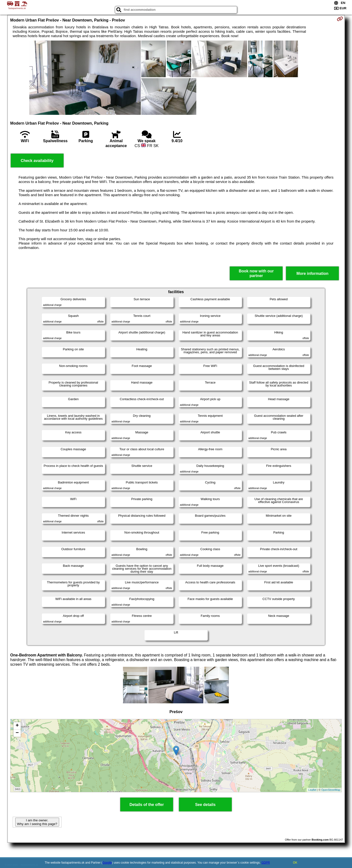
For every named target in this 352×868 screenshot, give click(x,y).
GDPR (266, 863)
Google (107, 863)
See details (205, 805)
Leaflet (312, 790)
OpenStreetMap (331, 790)
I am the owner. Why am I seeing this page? (37, 822)
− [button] (17, 733)
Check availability (37, 161)
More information (313, 273)
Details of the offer (147, 805)
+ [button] (17, 726)
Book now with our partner (256, 273)
